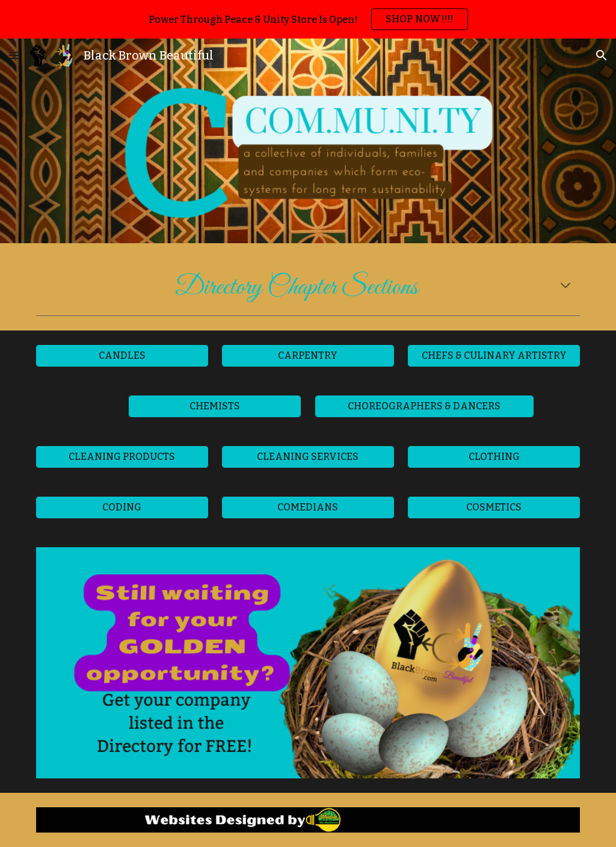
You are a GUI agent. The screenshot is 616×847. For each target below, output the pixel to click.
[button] (14, 55)
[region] (308, 19)
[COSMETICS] (494, 507)
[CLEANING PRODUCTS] (122, 457)
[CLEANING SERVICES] (308, 457)
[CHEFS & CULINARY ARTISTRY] (494, 355)
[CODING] (122, 507)
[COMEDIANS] (308, 507)
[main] (308, 287)
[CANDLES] (122, 355)
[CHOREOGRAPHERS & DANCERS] (424, 406)
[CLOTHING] (494, 457)
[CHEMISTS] (215, 406)
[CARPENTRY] (308, 355)
